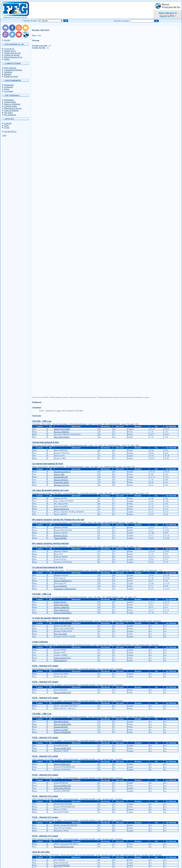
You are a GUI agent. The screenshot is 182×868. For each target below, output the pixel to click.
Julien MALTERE (61, 605)
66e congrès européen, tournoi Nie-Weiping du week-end (58, 520)
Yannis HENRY (61, 538)
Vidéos (7, 59)
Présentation (9, 85)
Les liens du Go (10, 131)
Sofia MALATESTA (62, 788)
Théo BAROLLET (62, 610)
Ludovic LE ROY (61, 729)
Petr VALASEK (61, 634)
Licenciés (8, 123)
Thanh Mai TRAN (62, 482)
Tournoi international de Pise (45, 442)
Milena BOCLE (61, 660)
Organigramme (10, 102)
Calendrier (8, 72)
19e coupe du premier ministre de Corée (50, 490)
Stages (7, 89)
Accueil (7, 40)
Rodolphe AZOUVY (62, 472)
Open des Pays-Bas (41, 852)
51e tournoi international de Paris (48, 567)
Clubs (6, 125)
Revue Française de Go (13, 57)
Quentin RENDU (61, 727)
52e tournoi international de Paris (48, 464)
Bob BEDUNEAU (62, 721)
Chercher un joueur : (122, 21)
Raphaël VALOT (61, 535)
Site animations (10, 115)
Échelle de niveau (11, 76)
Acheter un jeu (10, 51)
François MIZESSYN (63, 581)
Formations (9, 87)
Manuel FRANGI (61, 480)
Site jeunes (8, 112)
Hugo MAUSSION (62, 437)
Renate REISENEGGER (64, 847)
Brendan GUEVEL (62, 485)
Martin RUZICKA (62, 509)
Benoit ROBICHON (62, 764)
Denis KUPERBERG (63, 732)
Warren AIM (59, 474)
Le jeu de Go (9, 48)
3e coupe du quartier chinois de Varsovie (51, 618)
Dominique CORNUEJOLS (65, 589)
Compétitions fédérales (13, 70)
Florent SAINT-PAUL (63, 613)
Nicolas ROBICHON (63, 692)
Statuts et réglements (12, 104)
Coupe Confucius (40, 642)
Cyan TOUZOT (61, 586)
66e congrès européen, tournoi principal (50, 543)
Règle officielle (10, 68)
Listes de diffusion (11, 110)
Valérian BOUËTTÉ (62, 658)
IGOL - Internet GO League (45, 666)
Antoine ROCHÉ (61, 477)
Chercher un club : (30, 21)
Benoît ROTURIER (62, 429)
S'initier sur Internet (12, 55)
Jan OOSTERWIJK (62, 865)
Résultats (8, 74)
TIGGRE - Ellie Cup (42, 421)
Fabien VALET (60, 602)
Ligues (7, 127)
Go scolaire (9, 91)
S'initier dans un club (12, 53)
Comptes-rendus (10, 106)
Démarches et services (13, 108)
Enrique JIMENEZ (62, 432)
